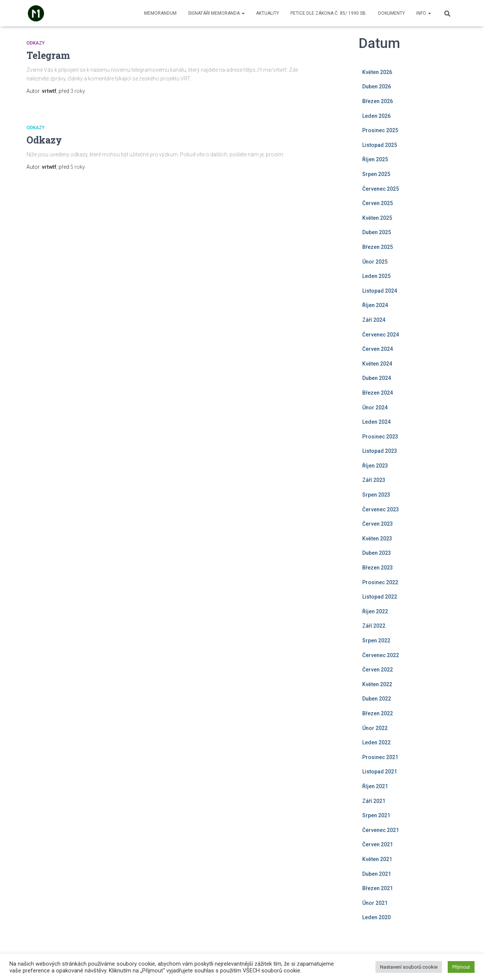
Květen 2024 (377, 364)
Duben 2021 (377, 874)
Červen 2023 (378, 524)
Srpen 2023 (376, 495)
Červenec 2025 (381, 189)
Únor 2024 (375, 407)
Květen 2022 (377, 684)
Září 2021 (374, 801)
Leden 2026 (376, 116)
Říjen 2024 (375, 305)
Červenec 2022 (381, 655)
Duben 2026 (377, 86)
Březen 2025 (378, 247)
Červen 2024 (378, 349)
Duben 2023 (377, 553)
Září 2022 (374, 626)
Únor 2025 (375, 262)
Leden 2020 (376, 917)
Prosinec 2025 (380, 130)
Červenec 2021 (381, 830)
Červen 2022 (378, 670)
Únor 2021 (375, 903)
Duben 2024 (377, 378)
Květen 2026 (377, 72)
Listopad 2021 (380, 772)
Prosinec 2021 (380, 757)
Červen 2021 (378, 844)
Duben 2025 (377, 232)
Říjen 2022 (375, 611)
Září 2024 (374, 320)
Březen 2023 (378, 568)
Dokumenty (392, 13)
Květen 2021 (377, 859)
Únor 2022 (375, 728)
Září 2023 (374, 480)
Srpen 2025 (376, 174)
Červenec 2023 (381, 509)
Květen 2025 (377, 218)
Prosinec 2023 (380, 437)
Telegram (48, 55)
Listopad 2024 (380, 291)
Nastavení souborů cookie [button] (409, 967)
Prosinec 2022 (380, 582)
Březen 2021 (378, 888)
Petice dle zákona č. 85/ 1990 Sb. (329, 13)
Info (424, 13)
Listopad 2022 (380, 597)
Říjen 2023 (375, 466)
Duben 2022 (377, 699)
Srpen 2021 (376, 815)
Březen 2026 (378, 101)
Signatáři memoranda (216, 13)
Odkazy (36, 43)
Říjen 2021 (375, 786)
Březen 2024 (378, 393)
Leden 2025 (376, 276)
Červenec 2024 (381, 335)
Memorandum (160, 13)
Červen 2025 (378, 203)
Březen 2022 (378, 713)
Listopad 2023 (380, 451)
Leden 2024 (376, 422)
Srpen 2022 (376, 640)
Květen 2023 (377, 539)
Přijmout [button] (461, 967)
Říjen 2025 (375, 159)
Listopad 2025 (380, 145)
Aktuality (268, 13)
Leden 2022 (376, 742)
